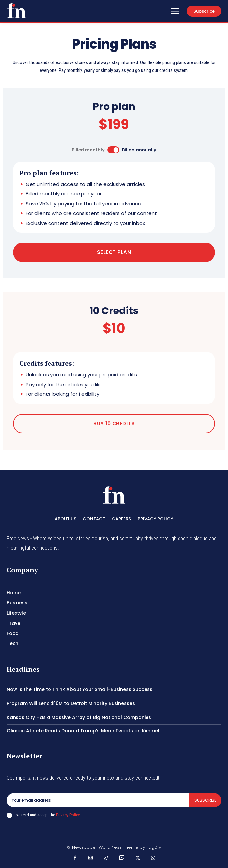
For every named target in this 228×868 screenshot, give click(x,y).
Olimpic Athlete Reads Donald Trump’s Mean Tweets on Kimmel (83, 731)
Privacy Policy (68, 815)
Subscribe (205, 800)
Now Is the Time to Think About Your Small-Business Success (80, 689)
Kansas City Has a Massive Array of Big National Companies (79, 717)
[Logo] (16, 11)
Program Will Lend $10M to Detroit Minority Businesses (71, 703)
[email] (98, 800)
